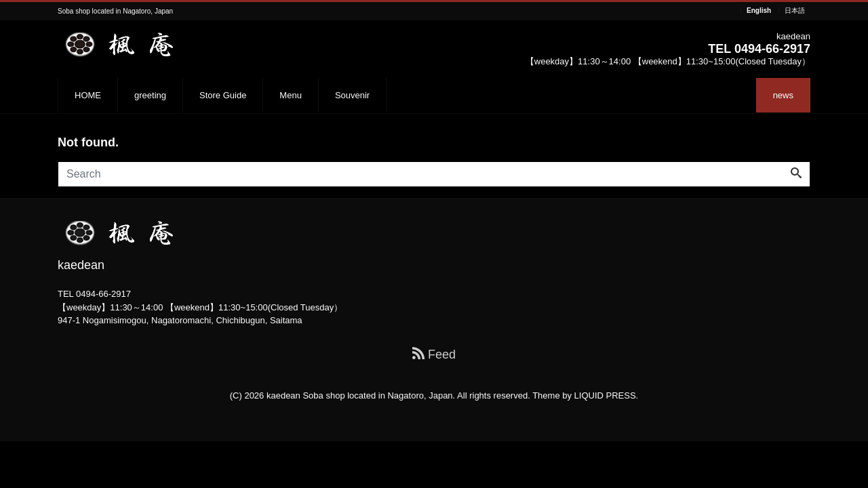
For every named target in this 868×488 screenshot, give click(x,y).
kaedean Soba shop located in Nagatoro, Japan (360, 395)
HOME (88, 95)
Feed (434, 354)
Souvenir (352, 95)
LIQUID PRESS (605, 395)
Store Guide (223, 95)
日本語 (795, 11)
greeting (150, 95)
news (783, 95)
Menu (291, 95)
